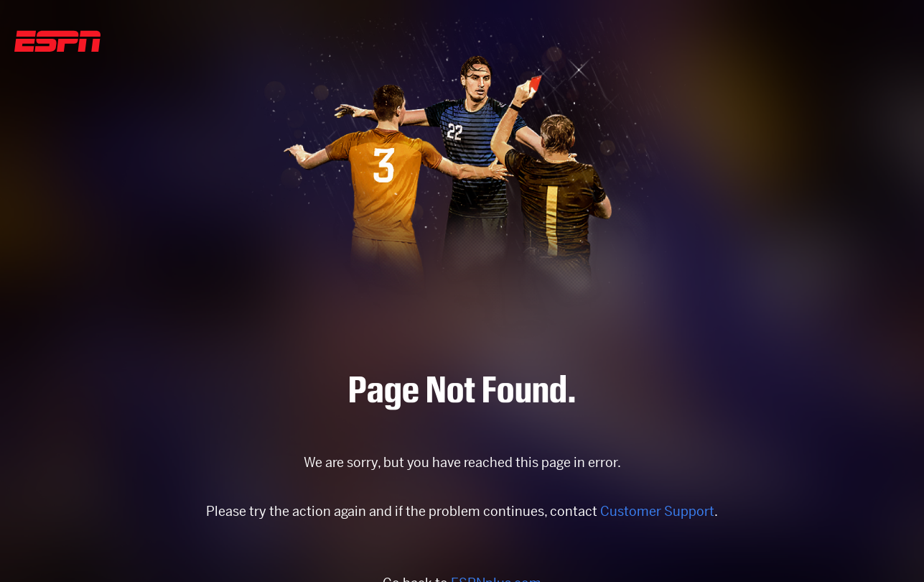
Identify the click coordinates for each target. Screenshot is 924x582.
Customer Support (657, 511)
